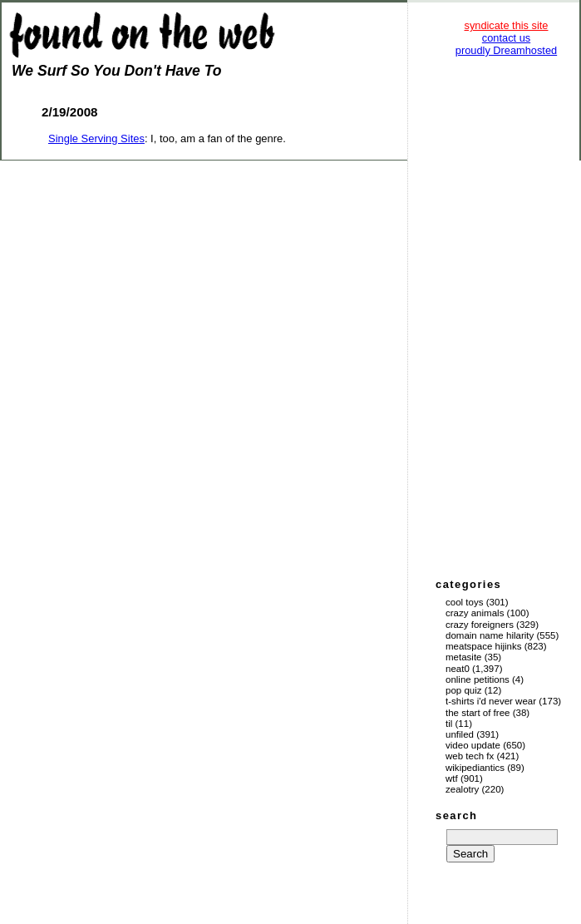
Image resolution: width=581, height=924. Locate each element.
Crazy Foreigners (480, 625)
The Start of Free (478, 713)
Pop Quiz (464, 690)
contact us (506, 38)
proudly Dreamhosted (506, 50)
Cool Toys (464, 602)
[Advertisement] (506, 316)
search (456, 815)
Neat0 (458, 669)
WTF (452, 778)
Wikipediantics (475, 768)
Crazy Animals (475, 613)
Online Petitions (478, 679)
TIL (449, 724)
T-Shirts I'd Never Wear (491, 701)
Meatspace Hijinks (484, 646)
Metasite (464, 657)
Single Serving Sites (96, 138)
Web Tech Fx (470, 756)
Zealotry (462, 789)
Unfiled (460, 734)
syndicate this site (506, 25)
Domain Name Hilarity (490, 635)
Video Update (473, 745)
